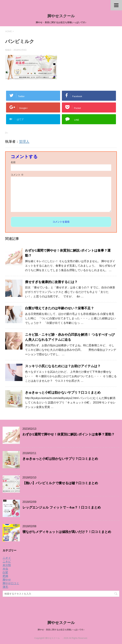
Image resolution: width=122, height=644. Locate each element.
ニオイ (7, 558)
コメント (17, 175)
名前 (13, 162)
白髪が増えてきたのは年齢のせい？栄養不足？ (60, 308)
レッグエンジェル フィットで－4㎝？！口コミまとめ (62, 507)
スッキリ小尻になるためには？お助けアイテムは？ (63, 366)
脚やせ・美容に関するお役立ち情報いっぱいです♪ (61, 630)
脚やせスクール (63, 16)
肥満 (5, 576)
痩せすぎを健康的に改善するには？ (51, 282)
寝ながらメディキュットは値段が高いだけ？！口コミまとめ (67, 532)
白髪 (5, 572)
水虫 (5, 569)
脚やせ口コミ (11, 583)
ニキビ (7, 561)
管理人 (24, 142)
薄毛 (5, 587)
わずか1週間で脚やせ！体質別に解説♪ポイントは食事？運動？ (69, 434)
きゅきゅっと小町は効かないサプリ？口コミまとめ (63, 392)
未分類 (7, 565)
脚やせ (7, 580)
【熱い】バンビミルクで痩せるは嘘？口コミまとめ (60, 483)
